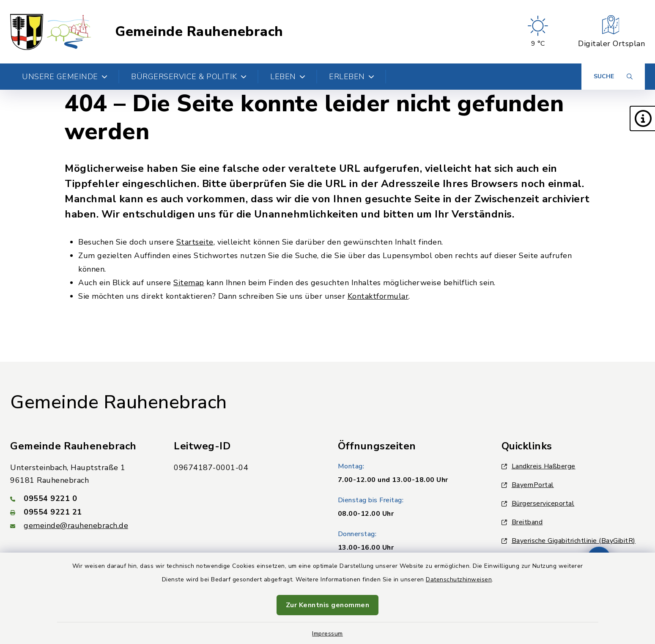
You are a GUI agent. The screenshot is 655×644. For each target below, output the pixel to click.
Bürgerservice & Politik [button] (189, 77)
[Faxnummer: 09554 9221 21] (82, 512)
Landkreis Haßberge (539, 466)
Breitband (522, 522)
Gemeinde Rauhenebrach (199, 32)
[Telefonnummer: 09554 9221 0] (82, 498)
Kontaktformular (378, 296)
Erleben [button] (352, 77)
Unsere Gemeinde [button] (65, 77)
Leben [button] (288, 77)
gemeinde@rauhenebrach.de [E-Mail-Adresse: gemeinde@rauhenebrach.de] (76, 526)
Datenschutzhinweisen (459, 579)
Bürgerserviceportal (538, 504)
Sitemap (189, 283)
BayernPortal (528, 485)
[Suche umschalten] (613, 77)
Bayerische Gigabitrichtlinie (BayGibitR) (569, 541)
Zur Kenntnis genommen (328, 605)
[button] (642, 118)
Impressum (327, 634)
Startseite (195, 242)
